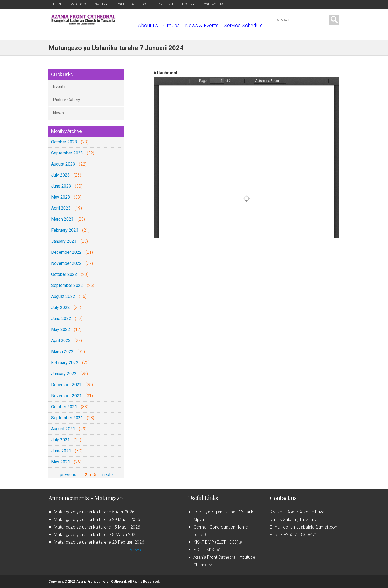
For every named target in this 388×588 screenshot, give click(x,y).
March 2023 (62, 219)
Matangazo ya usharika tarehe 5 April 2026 (94, 512)
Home (57, 4)
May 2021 (61, 462)
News (58, 113)
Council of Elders (131, 4)
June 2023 (61, 186)
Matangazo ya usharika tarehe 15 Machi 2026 (97, 527)
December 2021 (66, 385)
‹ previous (67, 475)
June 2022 (61, 318)
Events (59, 87)
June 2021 (61, 451)
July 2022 (60, 307)
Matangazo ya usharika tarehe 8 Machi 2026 (96, 535)
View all (137, 550)
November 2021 (66, 396)
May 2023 (61, 197)
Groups (172, 25)
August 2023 (63, 164)
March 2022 (62, 352)
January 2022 (64, 374)
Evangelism (164, 4)
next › (108, 475)
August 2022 (63, 296)
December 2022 (66, 252)
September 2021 (67, 418)
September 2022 (67, 285)
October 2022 (64, 274)
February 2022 (65, 363)
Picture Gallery (67, 100)
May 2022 (61, 330)
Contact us (213, 4)
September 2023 (67, 153)
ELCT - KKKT (207, 550)
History (188, 4)
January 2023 (64, 241)
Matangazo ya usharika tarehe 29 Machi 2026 (97, 520)
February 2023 (65, 230)
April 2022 (61, 341)
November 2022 (66, 263)
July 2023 (60, 175)
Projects (78, 4)
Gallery (101, 4)
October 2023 (64, 142)
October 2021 (64, 407)
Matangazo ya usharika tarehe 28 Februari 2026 (99, 542)
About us (148, 25)
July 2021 (60, 440)
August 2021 (63, 429)
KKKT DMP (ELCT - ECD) (218, 542)
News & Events (202, 25)
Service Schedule (243, 25)
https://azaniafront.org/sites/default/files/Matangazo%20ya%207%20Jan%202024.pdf (247, 157)
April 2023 (61, 208)
